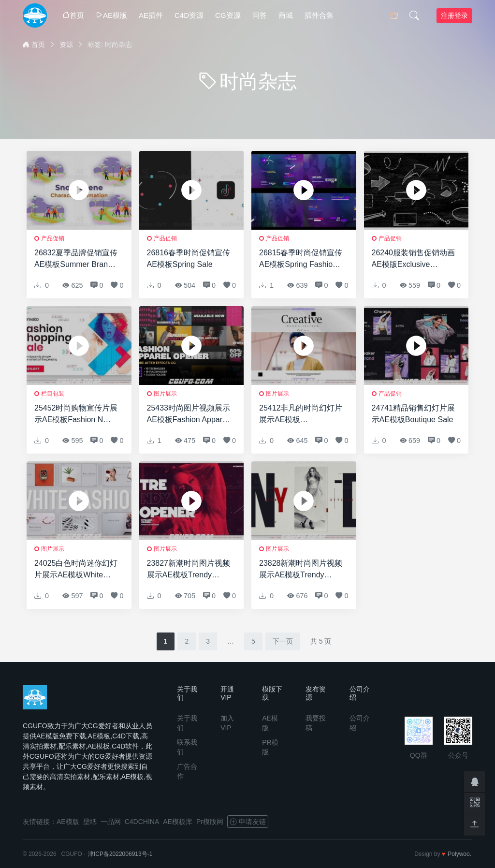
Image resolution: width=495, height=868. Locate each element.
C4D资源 (189, 15)
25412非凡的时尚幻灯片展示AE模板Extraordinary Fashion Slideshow (301, 415)
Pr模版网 (210, 822)
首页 (73, 15)
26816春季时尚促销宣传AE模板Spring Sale (189, 258)
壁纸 (90, 822)
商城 (286, 15)
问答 (260, 15)
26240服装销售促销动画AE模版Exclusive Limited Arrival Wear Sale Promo (414, 259)
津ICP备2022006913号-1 (120, 854)
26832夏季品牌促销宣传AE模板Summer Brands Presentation (76, 259)
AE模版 (111, 15)
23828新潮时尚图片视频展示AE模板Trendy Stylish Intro (301, 570)
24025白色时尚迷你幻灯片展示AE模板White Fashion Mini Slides (76, 570)
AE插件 (151, 15)
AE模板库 (178, 822)
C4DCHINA (142, 822)
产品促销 (53, 238)
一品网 (111, 822)
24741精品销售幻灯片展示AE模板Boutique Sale (414, 414)
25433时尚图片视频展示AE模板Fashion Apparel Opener (189, 415)
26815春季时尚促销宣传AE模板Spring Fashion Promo (301, 259)
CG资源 (228, 15)
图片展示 (165, 394)
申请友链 (248, 822)
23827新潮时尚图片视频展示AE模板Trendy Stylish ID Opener (189, 570)
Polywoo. (459, 854)
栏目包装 (53, 394)
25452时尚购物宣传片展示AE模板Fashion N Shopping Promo (76, 415)
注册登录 (454, 15)
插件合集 (319, 15)
